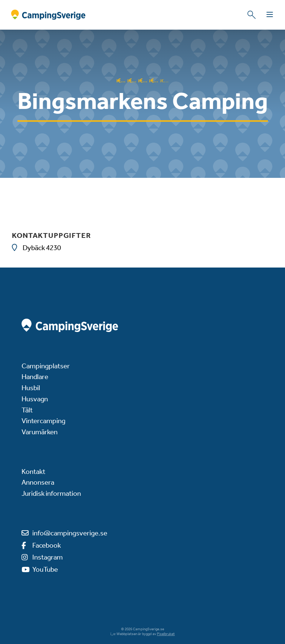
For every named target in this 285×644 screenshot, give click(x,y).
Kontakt (33, 472)
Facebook (47, 545)
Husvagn (35, 399)
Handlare (35, 377)
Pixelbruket (166, 634)
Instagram (47, 557)
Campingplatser (46, 366)
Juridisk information (51, 493)
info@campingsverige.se (70, 533)
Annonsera (38, 482)
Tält (27, 410)
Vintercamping (43, 421)
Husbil (31, 388)
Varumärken (40, 432)
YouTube (45, 569)
